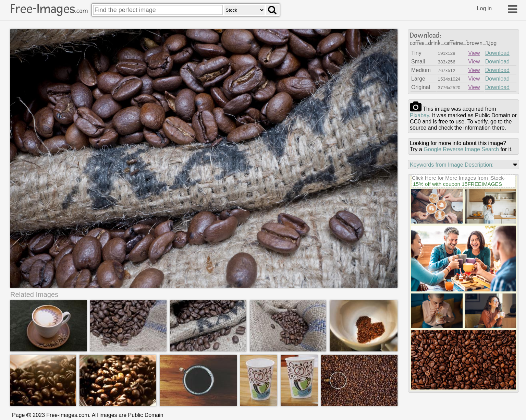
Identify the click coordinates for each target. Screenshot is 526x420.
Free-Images (49, 9)
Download (497, 53)
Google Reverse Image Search (461, 149)
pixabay (419, 115)
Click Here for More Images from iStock (458, 178)
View (474, 53)
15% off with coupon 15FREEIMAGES (457, 184)
